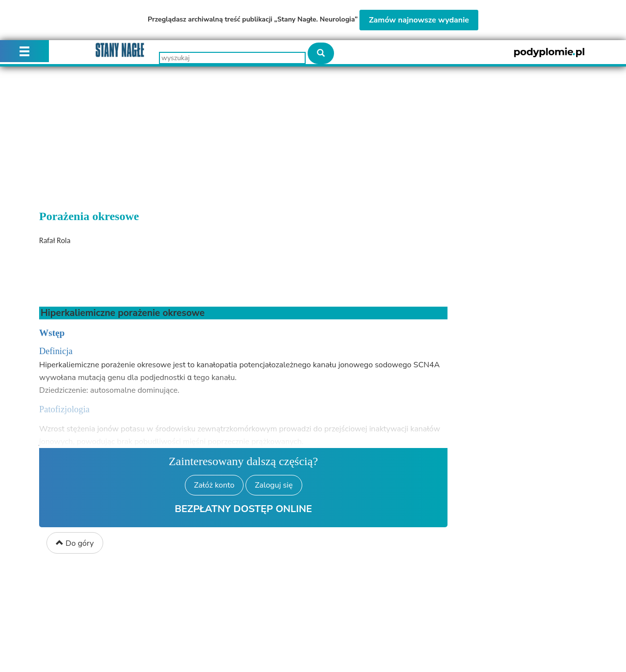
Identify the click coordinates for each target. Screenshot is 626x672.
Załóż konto (214, 485)
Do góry (75, 543)
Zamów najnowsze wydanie (419, 20)
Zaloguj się (274, 485)
